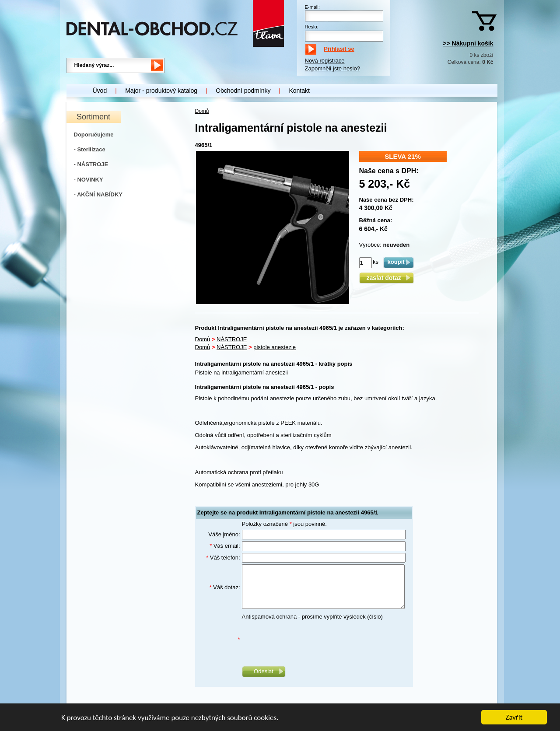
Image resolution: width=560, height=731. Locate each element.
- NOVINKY (89, 180)
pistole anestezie (275, 347)
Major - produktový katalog (161, 91)
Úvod (100, 91)
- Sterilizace (90, 149)
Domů (202, 111)
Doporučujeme (94, 135)
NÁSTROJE (232, 339)
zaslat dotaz (386, 278)
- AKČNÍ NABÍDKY (98, 194)
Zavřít (514, 718)
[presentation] (308, 640)
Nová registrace (325, 61)
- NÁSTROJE (91, 164)
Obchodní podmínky (243, 91)
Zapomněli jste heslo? (332, 68)
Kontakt (299, 91)
